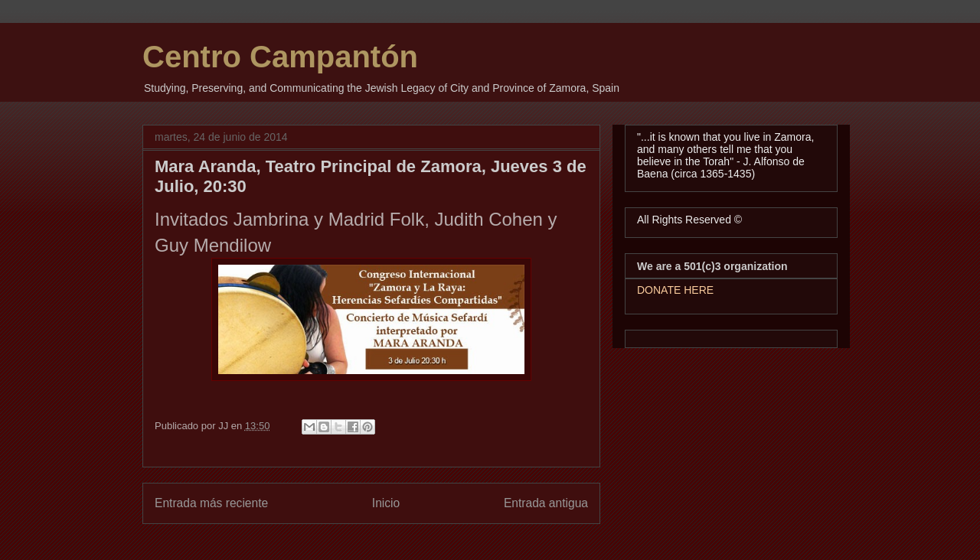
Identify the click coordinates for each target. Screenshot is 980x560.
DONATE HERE (675, 290)
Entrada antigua (546, 503)
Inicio (386, 503)
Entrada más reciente (211, 503)
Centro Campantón (280, 57)
